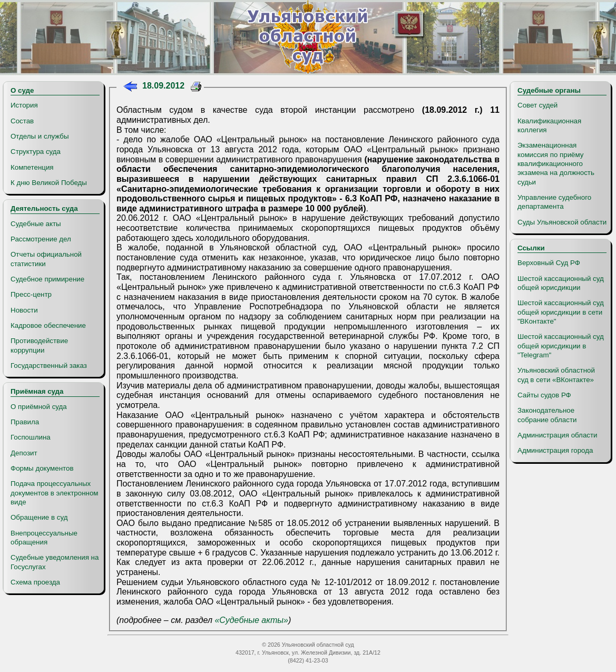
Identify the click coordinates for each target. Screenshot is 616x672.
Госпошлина (31, 437)
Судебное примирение (47, 279)
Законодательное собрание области (547, 415)
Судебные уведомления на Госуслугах (55, 562)
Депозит (24, 453)
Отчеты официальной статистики (46, 259)
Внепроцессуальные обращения (44, 538)
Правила (25, 422)
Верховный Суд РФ (549, 263)
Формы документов (42, 468)
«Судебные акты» (251, 620)
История (24, 105)
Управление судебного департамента (554, 202)
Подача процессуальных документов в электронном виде (54, 493)
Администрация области (558, 435)
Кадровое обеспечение (48, 325)
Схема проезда (35, 582)
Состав (22, 121)
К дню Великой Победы (49, 183)
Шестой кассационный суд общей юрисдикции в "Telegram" (561, 346)
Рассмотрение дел (41, 239)
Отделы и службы (40, 136)
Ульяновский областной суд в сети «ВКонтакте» (556, 375)
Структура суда (36, 152)
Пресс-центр (31, 294)
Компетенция (32, 167)
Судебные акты (36, 224)
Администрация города (555, 450)
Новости (24, 310)
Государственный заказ (49, 366)
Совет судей (537, 105)
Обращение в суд (39, 517)
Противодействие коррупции (39, 345)
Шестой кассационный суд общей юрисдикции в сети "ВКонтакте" (561, 312)
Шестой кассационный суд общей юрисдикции (561, 283)
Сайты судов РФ (544, 395)
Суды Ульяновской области (562, 222)
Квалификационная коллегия (549, 125)
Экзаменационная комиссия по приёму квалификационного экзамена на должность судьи (556, 163)
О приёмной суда (39, 407)
